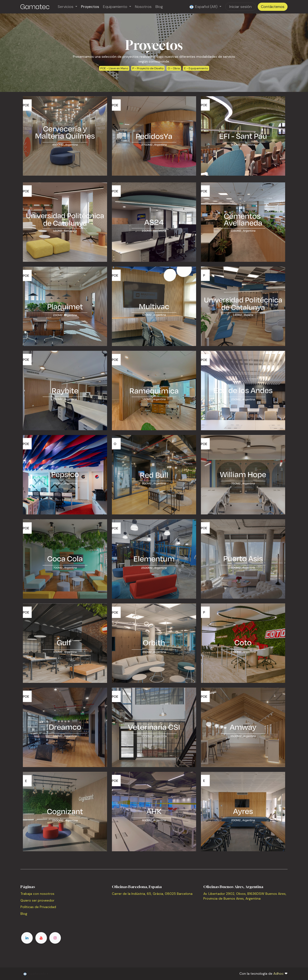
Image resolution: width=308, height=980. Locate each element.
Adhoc (279, 974)
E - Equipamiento (196, 68)
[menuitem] (67, 7)
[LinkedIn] (27, 938)
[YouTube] (41, 938)
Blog (24, 914)
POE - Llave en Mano (114, 68)
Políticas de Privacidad (38, 907)
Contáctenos (273, 7)
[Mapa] (154, 914)
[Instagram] (55, 938)
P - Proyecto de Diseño (148, 68)
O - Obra (174, 68)
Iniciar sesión (241, 7)
